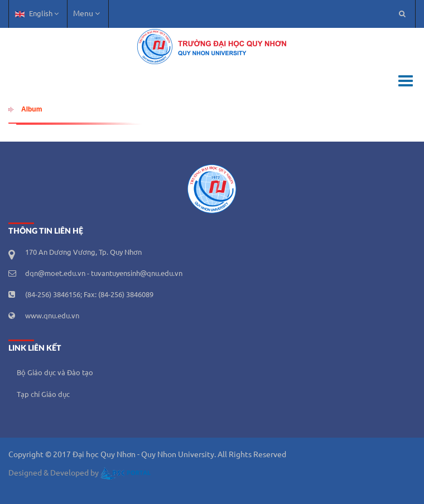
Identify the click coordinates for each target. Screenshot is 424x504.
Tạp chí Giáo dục (43, 395)
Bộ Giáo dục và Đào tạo (55, 373)
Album (32, 109)
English (37, 14)
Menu (86, 14)
